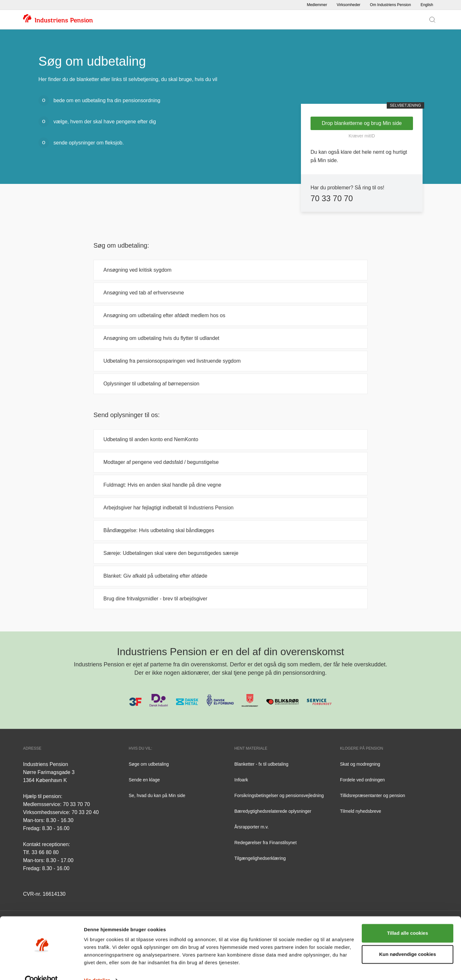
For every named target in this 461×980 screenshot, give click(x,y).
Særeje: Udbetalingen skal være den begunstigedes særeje (171, 553)
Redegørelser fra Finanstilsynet (266, 843)
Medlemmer (317, 5)
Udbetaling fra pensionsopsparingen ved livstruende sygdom (172, 361)
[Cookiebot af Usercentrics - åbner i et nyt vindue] (41, 968)
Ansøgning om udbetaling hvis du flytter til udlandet (161, 338)
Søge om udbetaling (149, 764)
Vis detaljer (97, 967)
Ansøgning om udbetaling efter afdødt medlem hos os (164, 315)
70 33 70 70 (332, 198)
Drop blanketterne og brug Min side (362, 123)
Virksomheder (349, 5)
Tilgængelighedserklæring (260, 858)
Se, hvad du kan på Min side (157, 795)
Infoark (241, 780)
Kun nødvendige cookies (408, 941)
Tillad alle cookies (408, 920)
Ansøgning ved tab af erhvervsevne (144, 293)
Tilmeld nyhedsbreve (361, 811)
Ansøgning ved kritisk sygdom (137, 270)
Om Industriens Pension (391, 5)
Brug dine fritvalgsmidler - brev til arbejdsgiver (155, 599)
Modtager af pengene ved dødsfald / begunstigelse (161, 462)
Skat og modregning (360, 764)
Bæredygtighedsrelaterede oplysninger (273, 811)
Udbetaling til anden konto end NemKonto (151, 439)
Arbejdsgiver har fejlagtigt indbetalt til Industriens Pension (168, 508)
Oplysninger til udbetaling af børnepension (151, 384)
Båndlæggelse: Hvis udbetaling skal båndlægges (159, 530)
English (427, 5)
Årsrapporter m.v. (251, 827)
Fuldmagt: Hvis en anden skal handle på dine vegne (162, 485)
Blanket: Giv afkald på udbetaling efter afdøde (156, 576)
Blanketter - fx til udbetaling (261, 764)
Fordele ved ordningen (362, 780)
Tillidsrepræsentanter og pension (372, 795)
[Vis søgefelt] (432, 20)
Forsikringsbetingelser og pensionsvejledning (279, 795)
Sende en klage (144, 780)
